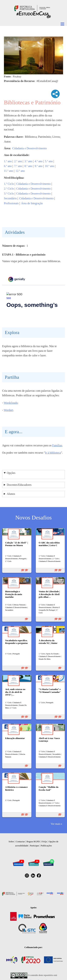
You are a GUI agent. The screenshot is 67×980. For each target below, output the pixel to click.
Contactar (20, 841)
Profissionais (11, 203)
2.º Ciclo (9, 189)
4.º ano (39, 161)
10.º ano (49, 166)
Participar (35, 846)
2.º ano (18, 161)
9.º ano (39, 166)
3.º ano (28, 161)
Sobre (11, 841)
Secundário (10, 198)
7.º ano (18, 166)
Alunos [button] (11, 494)
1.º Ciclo (9, 184)
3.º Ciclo (9, 194)
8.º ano (28, 166)
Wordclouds (11, 403)
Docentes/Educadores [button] (19, 485)
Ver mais (56, 824)
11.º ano (8, 171)
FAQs (44, 841)
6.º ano (8, 166)
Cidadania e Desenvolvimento (30, 148)
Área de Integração (32, 203)
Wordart (8, 410)
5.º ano (49, 161)
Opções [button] (11, 473)
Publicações (46, 846)
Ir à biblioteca (53, 453)
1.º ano (8, 161)
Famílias (57, 445)
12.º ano (20, 171)
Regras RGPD (33, 841)
